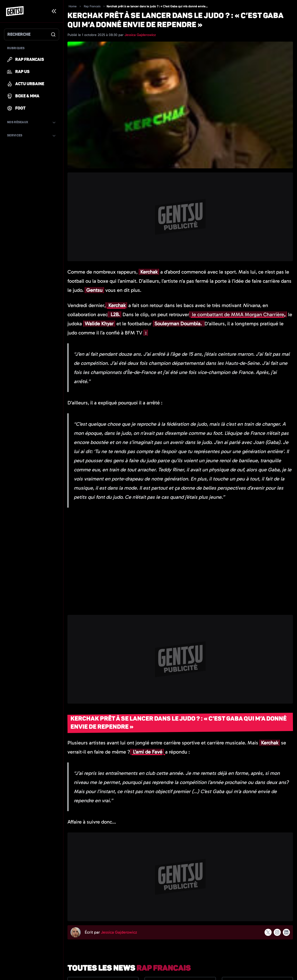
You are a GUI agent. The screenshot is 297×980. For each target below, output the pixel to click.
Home (73, 6)
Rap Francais (92, 6)
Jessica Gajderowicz (140, 35)
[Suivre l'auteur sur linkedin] (286, 932)
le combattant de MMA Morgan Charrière (237, 314)
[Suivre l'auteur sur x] (268, 932)
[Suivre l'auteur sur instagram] (277, 932)
